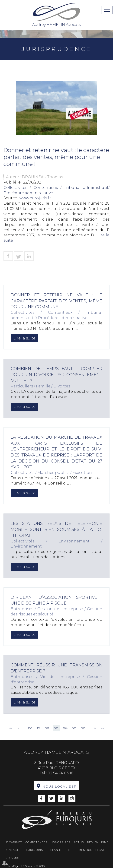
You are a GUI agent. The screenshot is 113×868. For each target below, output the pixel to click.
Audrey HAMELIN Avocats (57, 15)
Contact (12, 850)
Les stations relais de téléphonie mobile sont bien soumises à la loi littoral (56, 529)
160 (30, 728)
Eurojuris (34, 850)
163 (56, 728)
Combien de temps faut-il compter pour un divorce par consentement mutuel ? (56, 375)
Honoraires (60, 842)
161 (39, 728)
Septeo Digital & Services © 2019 (24, 866)
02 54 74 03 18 (61, 773)
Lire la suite (24, 338)
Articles (12, 858)
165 (74, 728)
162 (47, 728)
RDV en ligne (98, 842)
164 (65, 728)
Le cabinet (13, 842)
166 (83, 728)
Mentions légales (94, 850)
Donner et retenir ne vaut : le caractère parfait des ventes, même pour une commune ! (56, 301)
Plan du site (61, 850)
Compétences (36, 842)
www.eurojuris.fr (35, 198)
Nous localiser (60, 786)
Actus (79, 842)
